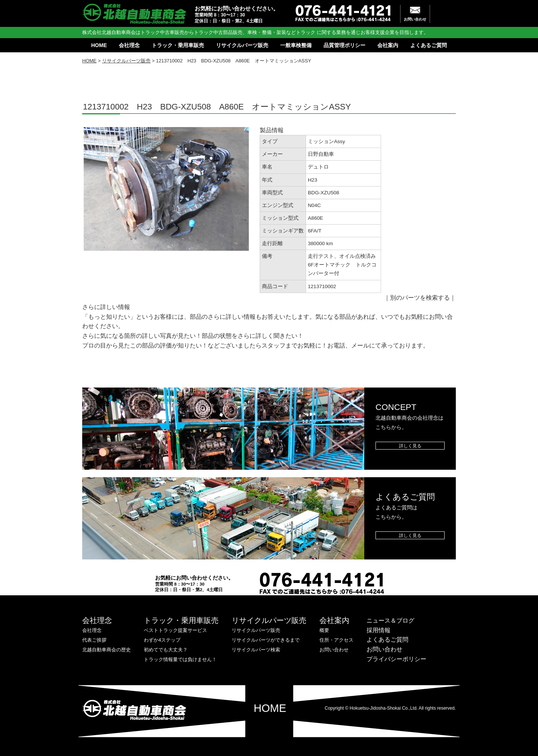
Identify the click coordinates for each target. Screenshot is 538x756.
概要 (324, 630)
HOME (99, 45)
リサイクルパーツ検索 (256, 650)
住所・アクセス (336, 640)
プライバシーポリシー (396, 659)
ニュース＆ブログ (390, 621)
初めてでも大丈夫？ (166, 650)
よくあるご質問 (429, 45)
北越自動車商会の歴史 (106, 650)
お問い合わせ (415, 19)
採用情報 (378, 630)
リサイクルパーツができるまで (266, 640)
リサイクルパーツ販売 (242, 45)
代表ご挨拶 (94, 640)
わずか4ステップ (162, 640)
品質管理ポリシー (344, 45)
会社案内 (388, 45)
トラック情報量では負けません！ (180, 659)
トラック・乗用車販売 (178, 45)
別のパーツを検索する (420, 298)
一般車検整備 (296, 45)
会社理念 (129, 45)
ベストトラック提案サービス (175, 630)
